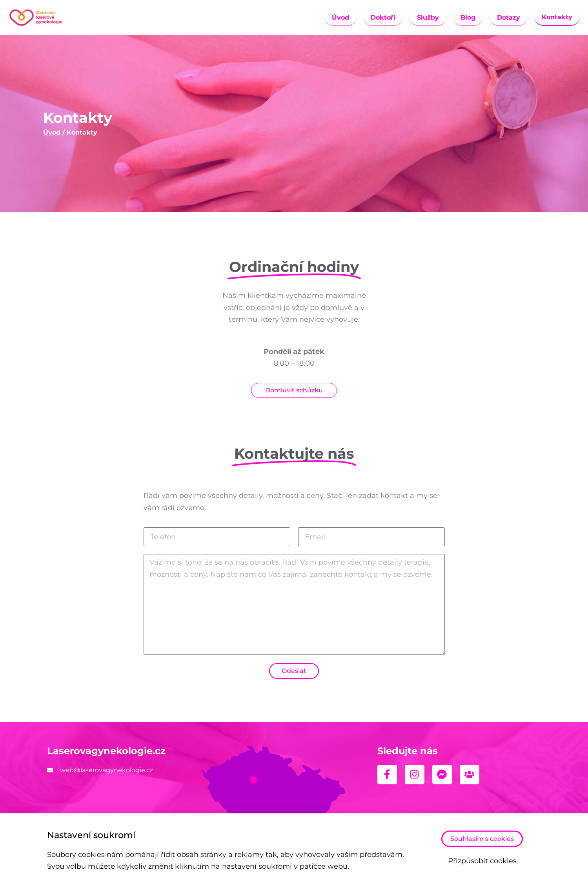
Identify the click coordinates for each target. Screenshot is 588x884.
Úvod (340, 17)
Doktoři (383, 17)
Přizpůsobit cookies (482, 862)
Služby (428, 17)
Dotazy (509, 17)
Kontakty (557, 17)
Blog (468, 17)
